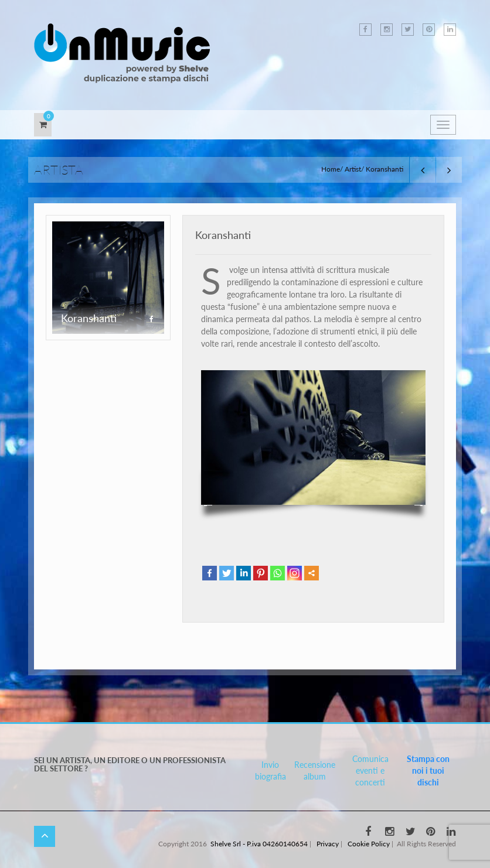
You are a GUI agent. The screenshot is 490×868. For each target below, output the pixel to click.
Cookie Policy (369, 844)
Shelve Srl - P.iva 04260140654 (259, 844)
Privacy (328, 844)
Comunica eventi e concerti (370, 770)
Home (331, 169)
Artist (353, 169)
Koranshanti (223, 235)
